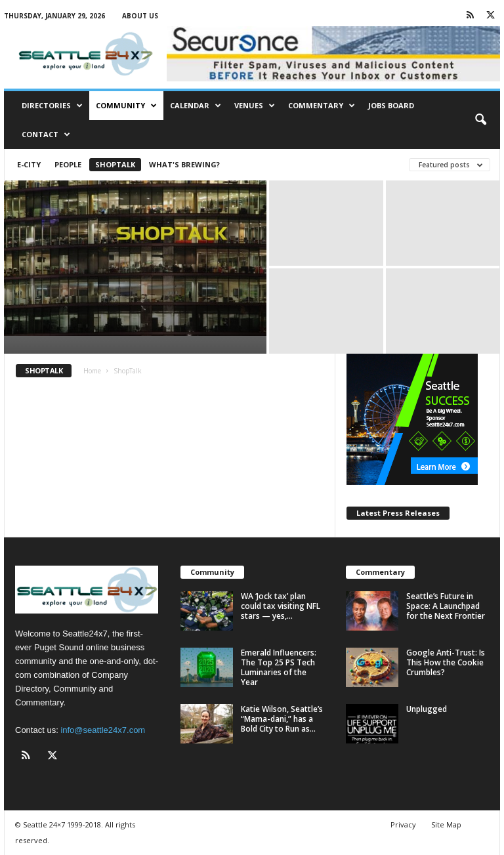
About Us (140, 16)
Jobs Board (391, 105)
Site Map (446, 824)
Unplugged (427, 709)
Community (126, 106)
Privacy (403, 824)
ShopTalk (115, 164)
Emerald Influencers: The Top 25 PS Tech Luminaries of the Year (279, 667)
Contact (46, 135)
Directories (52, 106)
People (68, 164)
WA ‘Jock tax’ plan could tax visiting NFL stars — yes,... (281, 606)
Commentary (322, 106)
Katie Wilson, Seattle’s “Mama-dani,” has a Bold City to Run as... (282, 719)
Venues (255, 106)
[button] (480, 120)
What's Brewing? (184, 164)
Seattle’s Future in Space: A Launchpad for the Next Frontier (446, 606)
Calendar (196, 106)
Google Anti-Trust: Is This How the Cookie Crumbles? (446, 662)
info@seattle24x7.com (103, 730)
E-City (29, 164)
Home (92, 371)
